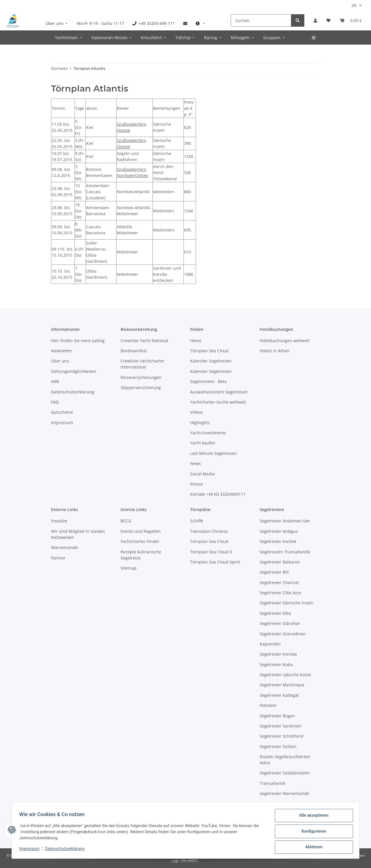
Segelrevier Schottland (282, 736)
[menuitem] (57, 23)
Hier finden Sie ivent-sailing (78, 341)
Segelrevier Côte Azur (281, 593)
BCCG (126, 521)
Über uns (60, 361)
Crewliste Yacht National (144, 341)
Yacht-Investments (208, 433)
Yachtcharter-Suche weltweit (218, 402)
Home (196, 341)
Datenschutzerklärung (67, 850)
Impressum (31, 850)
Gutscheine (62, 412)
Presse (197, 484)
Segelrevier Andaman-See (285, 521)
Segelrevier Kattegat (279, 695)
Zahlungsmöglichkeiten (74, 371)
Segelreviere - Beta (208, 381)
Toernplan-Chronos (209, 531)
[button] (315, 20)
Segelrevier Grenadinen (283, 634)
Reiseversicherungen (141, 377)
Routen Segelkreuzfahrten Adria (285, 760)
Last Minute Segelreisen (213, 453)
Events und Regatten (141, 531)
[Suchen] (261, 20)
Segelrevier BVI (274, 572)
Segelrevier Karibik (278, 541)
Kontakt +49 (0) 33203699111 (218, 494)
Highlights (200, 423)
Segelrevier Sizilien (278, 746)
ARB (55, 381)
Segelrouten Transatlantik (285, 552)
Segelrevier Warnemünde (284, 793)
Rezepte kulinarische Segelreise (141, 555)
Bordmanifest (134, 351)
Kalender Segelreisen (211, 361)
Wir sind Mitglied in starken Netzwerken (78, 534)
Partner (58, 558)
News (195, 463)
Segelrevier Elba (275, 613)
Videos (197, 412)
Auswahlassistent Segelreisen (219, 392)
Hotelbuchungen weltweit (285, 341)
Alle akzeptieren (312, 817)
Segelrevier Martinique (282, 685)
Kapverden (270, 644)
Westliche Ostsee (276, 804)
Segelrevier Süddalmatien (285, 773)
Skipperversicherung (141, 387)
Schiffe (197, 521)
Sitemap (129, 568)
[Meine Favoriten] (328, 20)
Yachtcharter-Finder (140, 541)
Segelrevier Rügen (277, 716)
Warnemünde (64, 547)
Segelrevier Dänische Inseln (287, 603)
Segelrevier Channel (279, 582)
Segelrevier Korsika (278, 654)
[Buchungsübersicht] (351, 20)
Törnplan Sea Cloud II (211, 552)
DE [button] (354, 5)
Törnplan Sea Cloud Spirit (215, 562)
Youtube (59, 521)
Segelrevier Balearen (280, 562)
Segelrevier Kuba (276, 664)
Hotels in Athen (275, 351)
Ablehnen (312, 847)
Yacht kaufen (203, 443)
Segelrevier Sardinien (281, 726)
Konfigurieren (312, 832)
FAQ (55, 402)
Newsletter (62, 351)
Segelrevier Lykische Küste (285, 675)
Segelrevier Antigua (279, 531)
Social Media (202, 474)
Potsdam (268, 705)
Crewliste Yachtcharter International (143, 364)
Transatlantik (272, 783)
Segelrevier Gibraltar (280, 623)
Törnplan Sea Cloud (209, 351)
